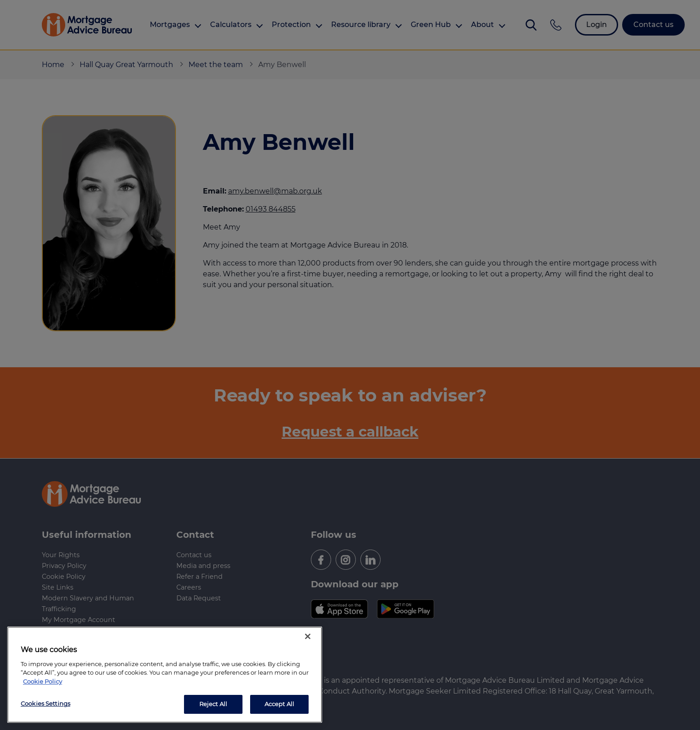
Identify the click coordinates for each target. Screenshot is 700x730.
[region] (165, 675)
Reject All (213, 704)
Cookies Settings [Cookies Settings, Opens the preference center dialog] (45, 703)
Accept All (279, 704)
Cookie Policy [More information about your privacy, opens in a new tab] (43, 681)
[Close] (308, 636)
